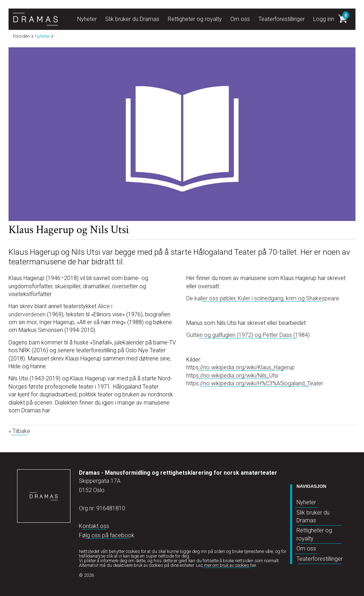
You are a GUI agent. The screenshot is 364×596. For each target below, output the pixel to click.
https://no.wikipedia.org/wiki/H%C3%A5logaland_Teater (255, 383)
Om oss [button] (240, 19)
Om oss (306, 548)
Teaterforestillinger (320, 559)
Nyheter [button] (87, 19)
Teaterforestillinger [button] (282, 19)
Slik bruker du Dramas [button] (132, 19)
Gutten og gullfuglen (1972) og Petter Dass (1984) (248, 335)
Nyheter (306, 502)
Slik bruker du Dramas (313, 516)
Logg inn (324, 19)
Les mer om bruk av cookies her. (226, 565)
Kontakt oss (94, 526)
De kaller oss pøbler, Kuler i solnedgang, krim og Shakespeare (263, 298)
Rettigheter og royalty (314, 534)
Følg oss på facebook (107, 535)
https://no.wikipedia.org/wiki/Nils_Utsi (232, 376)
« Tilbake (19, 431)
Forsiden (21, 36)
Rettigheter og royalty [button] (195, 19)
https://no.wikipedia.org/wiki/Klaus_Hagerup (240, 367)
